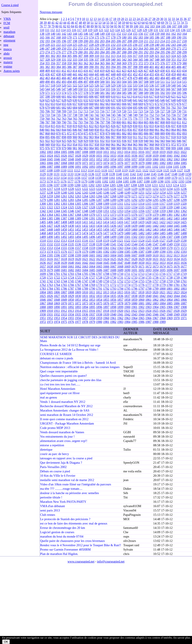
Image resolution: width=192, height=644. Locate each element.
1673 (156, 266)
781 (163, 119)
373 (146, 63)
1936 (85, 314)
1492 (64, 237)
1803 (184, 289)
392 (102, 67)
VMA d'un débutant (52, 506)
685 (80, 108)
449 (119, 74)
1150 (188, 174)
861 (157, 130)
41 (53, 23)
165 (42, 37)
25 (142, 19)
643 (146, 100)
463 (48, 78)
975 (42, 148)
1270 (127, 196)
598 (48, 96)
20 (122, 19)
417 (91, 71)
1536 (78, 244)
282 (91, 52)
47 (76, 23)
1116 (104, 170)
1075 (113, 163)
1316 (155, 204)
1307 (92, 204)
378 (174, 63)
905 (102, 137)
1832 (92, 296)
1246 (106, 193)
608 (102, 96)
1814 (113, 292)
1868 (50, 303)
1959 (99, 318)
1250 (134, 193)
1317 (163, 204)
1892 (71, 307)
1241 (71, 193)
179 (119, 37)
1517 (92, 241)
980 (69, 148)
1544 (134, 244)
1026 (64, 156)
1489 (43, 237)
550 (80, 89)
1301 (50, 204)
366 (108, 63)
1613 (176, 255)
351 (174, 60)
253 (80, 48)
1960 (106, 318)
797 (102, 122)
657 (75, 104)
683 (69, 108)
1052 (99, 159)
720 (124, 111)
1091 (78, 167)
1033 (113, 156)
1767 (78, 285)
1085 (184, 163)
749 (135, 115)
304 (64, 56)
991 (130, 148)
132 (161, 30)
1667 (113, 266)
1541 (113, 244)
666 (124, 104)
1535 (71, 244)
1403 (177, 218)
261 (124, 48)
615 (141, 96)
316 (130, 56)
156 (141, 34)
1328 (92, 207)
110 (42, 30)
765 (75, 119)
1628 (134, 259)
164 (185, 34)
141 (58, 34)
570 (42, 93)
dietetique (46, 450)
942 (157, 141)
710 (69, 111)
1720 (43, 277)
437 (53, 74)
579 (91, 93)
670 (146, 104)
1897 (106, 307)
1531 (43, 244)
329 (53, 60)
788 (53, 122)
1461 (141, 229)
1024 (50, 156)
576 (75, 93)
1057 (134, 159)
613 (130, 96)
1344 (57, 211)
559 (130, 89)
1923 (141, 311)
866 (185, 130)
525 (91, 85)
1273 (148, 196)
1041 (169, 156)
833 (152, 126)
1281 (57, 200)
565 (163, 89)
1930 (43, 314)
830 (135, 126)
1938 (99, 314)
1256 (177, 193)
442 (80, 74)
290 (135, 52)
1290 (120, 200)
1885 (169, 303)
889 (163, 133)
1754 (134, 281)
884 (135, 133)
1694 (156, 270)
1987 (148, 322)
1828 (64, 296)
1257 (184, 193)
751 (146, 115)
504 (124, 82)
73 (178, 23)
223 (64, 45)
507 (141, 82)
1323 (57, 207)
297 (174, 52)
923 (53, 141)
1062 (169, 159)
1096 (113, 167)
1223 (92, 189)
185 (152, 37)
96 (119, 26)
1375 (127, 215)
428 (152, 71)
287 (119, 52)
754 (163, 115)
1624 (106, 259)
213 (157, 41)
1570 (169, 248)
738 (75, 115)
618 (157, 96)
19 (119, 19)
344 (135, 60)
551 (86, 89)
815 (53, 126)
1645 (106, 263)
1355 (134, 211)
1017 (148, 152)
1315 (148, 204)
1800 (163, 289)
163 (179, 34)
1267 (106, 196)
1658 (50, 266)
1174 (50, 181)
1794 (120, 289)
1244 (92, 193)
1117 (111, 170)
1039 (156, 156)
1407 (57, 222)
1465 (169, 229)
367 (113, 63)
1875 (99, 303)
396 (124, 67)
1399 (148, 218)
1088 (57, 167)
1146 (160, 174)
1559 (92, 248)
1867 (43, 303)
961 (113, 144)
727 (162, 111)
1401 (163, 218)
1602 (99, 255)
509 (152, 82)
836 (168, 126)
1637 (50, 263)
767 (86, 119)
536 (152, 85)
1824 (184, 292)
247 (48, 48)
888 (157, 133)
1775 (134, 285)
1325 (71, 207)
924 (58, 141)
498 (91, 82)
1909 (43, 311)
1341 (184, 207)
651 (42, 104)
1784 (50, 289)
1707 (99, 274)
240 (157, 45)
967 (146, 144)
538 (163, 85)
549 (75, 89)
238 (146, 45)
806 (152, 122)
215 (168, 41)
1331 (113, 207)
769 (97, 119)
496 (80, 82)
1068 (64, 163)
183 (141, 37)
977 (53, 148)
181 (130, 37)
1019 (163, 152)
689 (102, 108)
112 (53, 30)
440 (69, 74)
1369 (85, 215)
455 (152, 74)
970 (163, 144)
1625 (113, 259)
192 (42, 41)
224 (69, 45)
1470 (57, 233)
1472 (71, 233)
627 (58, 100)
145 (80, 34)
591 (157, 93)
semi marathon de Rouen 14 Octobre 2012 (67, 415)
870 (58, 133)
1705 (85, 274)
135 (178, 30)
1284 (78, 200)
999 (174, 148)
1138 (105, 174)
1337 (156, 207)
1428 (57, 226)
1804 (43, 292)
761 (53, 119)
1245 (99, 193)
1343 (50, 211)
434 (184, 71)
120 (96, 30)
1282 (64, 200)
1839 (141, 296)
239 (152, 45)
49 (84, 23)
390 (91, 67)
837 (174, 126)
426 (141, 71)
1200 (78, 185)
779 (152, 119)
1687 (106, 270)
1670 (134, 266)
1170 (174, 178)
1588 (148, 252)
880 (113, 133)
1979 (92, 322)
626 (53, 100)
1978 (85, 322)
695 (135, 108)
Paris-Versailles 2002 (53, 467)
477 (124, 78)
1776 (141, 285)
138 (42, 34)
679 (48, 108)
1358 (156, 211)
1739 (177, 277)
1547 (156, 244)
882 (124, 133)
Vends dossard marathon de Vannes (62, 432)
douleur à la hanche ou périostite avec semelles (69, 493)
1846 (43, 300)
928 (80, 141)
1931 (50, 314)
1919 (113, 311)
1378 (148, 215)
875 (86, 133)
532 (130, 85)
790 (64, 122)
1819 (148, 292)
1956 (78, 318)
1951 (43, 318)
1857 (120, 300)
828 (124, 126)
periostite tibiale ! (51, 497)
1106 (183, 167)
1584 (120, 252)
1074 (106, 163)
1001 (187, 148)
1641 (78, 263)
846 (75, 130)
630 (75, 100)
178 (113, 37)
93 (108, 26)
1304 (71, 204)
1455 (99, 229)
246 (42, 48)
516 (42, 85)
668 (135, 104)
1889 (50, 307)
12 (91, 19)
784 (179, 119)
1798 (148, 289)
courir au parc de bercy (54, 454)
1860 (141, 300)
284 (102, 52)
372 (141, 63)
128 (139, 30)
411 (58, 71)
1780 (169, 285)
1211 (155, 185)
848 (86, 130)
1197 (57, 185)
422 (119, 71)
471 (91, 78)
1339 (169, 207)
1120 (132, 170)
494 (69, 82)
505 (130, 82)
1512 (57, 241)
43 (61, 23)
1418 (134, 222)
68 (159, 23)
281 (86, 52)
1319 (176, 204)
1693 (148, 270)
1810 (85, 292)
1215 (183, 185)
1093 (92, 167)
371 (135, 63)
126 (129, 30)
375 (157, 63)
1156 (77, 178)
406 (179, 67)
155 (135, 34)
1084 (177, 163)
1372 (106, 215)
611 (119, 96)
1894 (85, 307)
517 (48, 85)
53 (100, 23)
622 (179, 96)
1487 (177, 233)
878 (102, 133)
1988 (156, 322)
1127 (180, 170)
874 (80, 133)
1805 (50, 292)
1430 (71, 226)
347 (152, 60)
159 (157, 34)
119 (90, 30)
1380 (163, 215)
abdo (7, 53)
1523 (134, 241)
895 (48, 137)
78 (49, 26)
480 (141, 78)
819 (75, 126)
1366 (64, 215)
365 (102, 63)
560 (135, 89)
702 (174, 108)
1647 (120, 263)
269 (168, 48)
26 (146, 19)
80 (57, 26)
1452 (78, 229)
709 (64, 111)
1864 (169, 300)
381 (42, 67)
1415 (113, 222)
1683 (78, 270)
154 (130, 34)
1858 (127, 300)
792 (75, 122)
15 (103, 19)
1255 (169, 193)
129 (145, 30)
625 (48, 100)
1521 (120, 241)
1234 (169, 189)
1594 (43, 255)
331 (64, 60)
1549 (169, 244)
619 (162, 96)
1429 (64, 226)
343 (130, 60)
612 (124, 96)
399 (141, 67)
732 (42, 115)
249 (58, 48)
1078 (134, 163)
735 (58, 115)
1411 (85, 222)
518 (53, 85)
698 (152, 108)
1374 (120, 215)
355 (48, 63)
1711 (127, 274)
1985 (134, 322)
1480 (127, 233)
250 (64, 48)
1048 (71, 159)
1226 (113, 189)
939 (141, 141)
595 (179, 93)
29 (158, 19)
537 (157, 85)
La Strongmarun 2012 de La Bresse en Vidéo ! (69, 350)
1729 (106, 277)
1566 (141, 248)
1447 (43, 229)
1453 (85, 229)
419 (102, 71)
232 (113, 45)
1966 (148, 318)
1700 (50, 274)
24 (138, 19)
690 (108, 108)
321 (157, 56)
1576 (64, 252)
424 (130, 71)
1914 (78, 311)
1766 (71, 285)
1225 (106, 189)
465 (58, 78)
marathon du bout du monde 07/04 (62, 536)
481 (146, 78)
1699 (43, 274)
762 (58, 119)
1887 (184, 303)
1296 (163, 200)
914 (152, 137)
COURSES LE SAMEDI (56, 354)
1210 (148, 185)
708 (58, 111)
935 (119, 141)
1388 (71, 218)
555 (108, 89)
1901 (134, 307)
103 (152, 26)
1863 (163, 300)
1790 (92, 289)
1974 (57, 322)
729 (174, 111)
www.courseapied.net (81, 561)
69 (162, 23)
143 (69, 34)
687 (91, 108)
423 (124, 71)
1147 (167, 174)
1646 (113, 263)
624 (42, 100)
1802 (177, 289)
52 (96, 23)
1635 (184, 259)
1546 (148, 244)
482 (152, 78)
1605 (120, 255)
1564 (127, 248)
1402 (169, 218)
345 (141, 60)
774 (124, 119)
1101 (148, 167)
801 (124, 122)
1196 (50, 185)
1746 (78, 281)
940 (146, 141)
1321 (43, 207)
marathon (9, 32)
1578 (78, 252)
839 (185, 126)
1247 (113, 193)
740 (86, 115)
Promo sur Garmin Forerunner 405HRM (65, 549)
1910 (50, 311)
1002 (43, 152)
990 (124, 148)
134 (172, 30)
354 (42, 63)
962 (119, 144)
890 (168, 133)
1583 (113, 252)
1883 (156, 303)
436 (48, 74)
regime (8, 66)
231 (108, 45)
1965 (141, 318)
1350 (99, 211)
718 (113, 111)
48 (80, 23)
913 (146, 137)
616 (146, 96)
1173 (43, 181)
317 (135, 56)
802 (130, 122)
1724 (71, 277)
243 (174, 45)
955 (80, 144)
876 (91, 133)
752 (152, 115)
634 (97, 100)
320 (152, 56)
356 (53, 63)
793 (80, 122)
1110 (63, 170)
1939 (106, 314)
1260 (57, 196)
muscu (8, 49)
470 (86, 78)
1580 (92, 252)
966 (141, 144)
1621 (85, 259)
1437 (120, 226)
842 (53, 130)
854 (119, 130)
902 (86, 137)
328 (48, 60)
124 (117, 30)
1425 (184, 222)
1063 (177, 159)
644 (152, 100)
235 (130, 45)
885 (141, 133)
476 (119, 78)
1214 (176, 185)
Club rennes (48, 515)
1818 (141, 292)
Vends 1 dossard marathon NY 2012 (63, 402)
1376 (134, 215)
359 (69, 63)
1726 (85, 277)
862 (163, 130)
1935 (78, 314)
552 (91, 89)
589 (146, 93)
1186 (133, 181)
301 (48, 56)
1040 (163, 156)
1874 (92, 303)
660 (91, 104)
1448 (50, 229)
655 (64, 104)
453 (141, 74)
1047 (64, 159)
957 (91, 144)
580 (97, 93)
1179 (84, 181)
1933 (64, 314)
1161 (112, 178)
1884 (163, 303)
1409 (71, 222)
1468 (43, 233)
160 (163, 34)
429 (157, 71)
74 (182, 23)
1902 (141, 307)
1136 (91, 174)
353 (185, 60)
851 (102, 130)
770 (102, 119)
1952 (50, 318)
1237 (43, 193)
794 (86, 122)
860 (152, 130)
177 (108, 37)
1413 (99, 222)
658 (80, 104)
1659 (57, 266)
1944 (141, 314)
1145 (154, 174)
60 (127, 23)
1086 (43, 167)
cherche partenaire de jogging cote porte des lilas (71, 380)
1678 (43, 270)
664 (113, 104)
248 (53, 48)
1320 (184, 204)
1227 (120, 189)
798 (108, 122)
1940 (113, 314)
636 (108, 100)
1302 (57, 204)
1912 (64, 311)
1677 (184, 266)
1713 (141, 274)
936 (124, 141)
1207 (127, 185)
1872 (78, 303)
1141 (126, 174)
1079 (141, 163)
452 (135, 74)
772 (113, 119)
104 (158, 26)
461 (185, 74)
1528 (169, 241)
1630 (148, 259)
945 (174, 141)
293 (152, 52)
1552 (43, 248)
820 (80, 126)
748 (130, 115)
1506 (163, 237)
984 (91, 148)
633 (91, 100)
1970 (177, 318)
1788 (78, 289)
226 (80, 45)
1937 (92, 314)
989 (119, 148)
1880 (134, 303)
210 (141, 41)
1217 (50, 189)
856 (130, 130)
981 (75, 148)
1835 (113, 296)
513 (174, 82)
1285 (85, 200)
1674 (163, 266)
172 (80, 37)
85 (76, 26)
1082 (163, 163)
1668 (120, 266)
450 (124, 74)
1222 (85, 189)
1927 (169, 311)
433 (179, 71)
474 (108, 78)
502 (113, 82)
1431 (78, 226)
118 (85, 30)
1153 (57, 178)
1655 (177, 263)
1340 (177, 207)
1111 (70, 170)
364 (97, 63)
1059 (148, 159)
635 (102, 100)
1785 (57, 289)
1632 (163, 259)
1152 (50, 178)
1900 (127, 307)
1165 (140, 178)
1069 (71, 163)
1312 (127, 204)
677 (185, 104)
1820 (155, 292)
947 (185, 141)
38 (41, 23)
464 (53, 78)
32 (169, 19)
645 (157, 100)
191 (185, 37)
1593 (184, 252)
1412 (92, 222)
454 (146, 74)
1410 (78, 222)
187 (163, 37)
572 (53, 93)
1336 (148, 207)
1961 (113, 318)
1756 (148, 281)
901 (80, 137)
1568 (156, 248)
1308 (99, 204)
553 (97, 89)
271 (179, 48)
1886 (177, 303)
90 (96, 26)
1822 (169, 292)
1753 (127, 281)
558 (124, 89)
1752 (120, 281)
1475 (92, 233)
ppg (6, 45)
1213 (169, 185)
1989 (163, 322)
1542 (120, 244)
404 (168, 67)
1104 (169, 167)
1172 (188, 178)
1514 (71, 241)
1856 (113, 300)
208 (130, 41)
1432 (85, 226)
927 (75, 141)
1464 (163, 229)
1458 (120, 229)
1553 (50, 248)
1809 (78, 292)
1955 (71, 318)
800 (119, 122)
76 (41, 26)
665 (119, 104)
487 (179, 78)
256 (97, 48)
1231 (148, 189)
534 (141, 85)
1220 (71, 189)
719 (119, 111)
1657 (43, 266)
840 (42, 130)
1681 (64, 270)
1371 (99, 215)
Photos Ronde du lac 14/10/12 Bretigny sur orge (70, 345)
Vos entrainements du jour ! (57, 437)
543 (42, 89)
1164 (133, 178)
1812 (99, 292)
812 (184, 122)
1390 (85, 218)
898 (64, 137)
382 (48, 67)
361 (80, 63)
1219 (64, 189)
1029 (85, 156)
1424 (176, 222)
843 (58, 130)
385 (64, 67)
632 (86, 100)
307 (80, 56)
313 (113, 56)
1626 (120, 259)
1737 (163, 277)
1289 (113, 200)
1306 (85, 204)
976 (48, 148)
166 (48, 37)
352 (179, 60)
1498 (106, 237)
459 (174, 74)
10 (83, 19)
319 (146, 56)
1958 (92, 318)
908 (119, 137)
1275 (163, 196)
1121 (139, 170)
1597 (64, 255)
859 (146, 130)
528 (108, 85)
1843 (169, 296)
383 (53, 67)
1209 (141, 185)
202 (97, 41)
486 (174, 78)
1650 (141, 263)
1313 (134, 204)
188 (168, 37)
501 (108, 82)
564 (157, 89)
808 (163, 122)
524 (86, 85)
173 (86, 37)
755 (168, 115)
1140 (119, 174)
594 (174, 93)
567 (174, 89)
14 (99, 19)
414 (75, 71)
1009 (92, 152)
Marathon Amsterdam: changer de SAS (65, 410)
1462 (148, 229)
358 (64, 63)
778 (146, 119)
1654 (169, 263)
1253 (156, 193)
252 (75, 48)
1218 (57, 189)
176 (102, 37)
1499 (113, 237)
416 (86, 71)
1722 (57, 277)
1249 (127, 193)
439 (64, 74)
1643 (92, 263)
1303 (64, 204)
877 (97, 133)
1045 (50, 159)
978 (58, 148)
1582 (106, 252)
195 (58, 41)
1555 (64, 248)
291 (141, 52)
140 (53, 34)
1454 (92, 229)
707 (53, 111)
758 (185, 115)
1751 (113, 281)
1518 (99, 241)
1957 (85, 318)
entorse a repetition (52, 445)
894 (42, 137)
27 (150, 19)
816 (58, 126)
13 (95, 19)
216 (174, 41)
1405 (43, 222)
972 (174, 144)
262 (130, 48)
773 (119, 119)
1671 (141, 266)
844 (64, 130)
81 (61, 26)
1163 (126, 178)
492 (58, 82)
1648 (127, 263)
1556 (71, 248)
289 (130, 52)
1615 (43, 259)
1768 (85, 285)
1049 (78, 159)
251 (69, 48)
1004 (57, 152)
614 (135, 96)
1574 (50, 252)
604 (80, 96)
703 (179, 108)
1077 (127, 163)
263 (135, 48)
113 (58, 30)
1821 (163, 292)
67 (155, 23)
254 (86, 48)
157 (146, 34)
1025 (57, 156)
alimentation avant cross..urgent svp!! (64, 441)
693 (124, 108)
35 (181, 19)
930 (91, 141)
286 (113, 52)
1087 (50, 167)
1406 (50, 222)
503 (119, 82)
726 (157, 111)
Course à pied (10, 5)
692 (119, 108)
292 (146, 52)
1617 (57, 259)
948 (42, 144)
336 (91, 60)
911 (135, 137)
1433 (92, 226)
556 (113, 89)
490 (48, 82)
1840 (148, 296)
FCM (7, 23)
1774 (127, 285)
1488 (184, 233)
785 (185, 119)
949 (48, 144)
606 (91, 96)
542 (185, 85)
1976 (71, 322)
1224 (99, 189)
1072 (92, 163)
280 (80, 52)
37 (189, 19)
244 (179, 45)
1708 (106, 274)
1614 (184, 255)
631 (80, 100)
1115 (97, 170)
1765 (64, 285)
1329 (99, 207)
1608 (141, 255)
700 (163, 108)
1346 (71, 211)
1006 (71, 152)
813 (42, 126)
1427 (50, 226)
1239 (57, 193)
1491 (57, 237)
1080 (148, 163)
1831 (85, 296)
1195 (43, 185)
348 (157, 60)
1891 (64, 307)
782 (168, 119)
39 (45, 23)
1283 (71, 200)
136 (183, 30)
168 (58, 37)
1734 (141, 277)
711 (75, 111)
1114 (91, 170)
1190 (160, 181)
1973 (50, 322)
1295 (156, 200)
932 (102, 141)
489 (42, 82)
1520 (113, 241)
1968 (163, 318)
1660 (64, 266)
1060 (156, 159)
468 (75, 78)
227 (86, 45)
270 (174, 48)
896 (53, 137)
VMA (7, 19)
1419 (141, 222)
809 (168, 122)
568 (179, 89)
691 (113, 108)
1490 (50, 237)
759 (42, 119)
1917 (99, 311)
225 (75, 45)
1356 (141, 211)
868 (48, 133)
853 (113, 130)
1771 (106, 285)
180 (124, 37)
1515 (78, 241)
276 (58, 52)
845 (69, 130)
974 (185, 144)
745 (113, 115)
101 (142, 26)
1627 (127, 259)
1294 (148, 200)
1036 (134, 156)
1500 (120, 237)
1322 (50, 207)
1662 (78, 266)
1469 (50, 233)
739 (80, 115)
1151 (43, 178)
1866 (184, 300)
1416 (120, 222)
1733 (134, 277)
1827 (57, 296)
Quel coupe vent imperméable (59, 371)
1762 (43, 285)
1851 (78, 300)
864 (174, 130)
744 (108, 115)
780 (157, 119)
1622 (92, 259)
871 (64, 133)
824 (102, 126)
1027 (71, 156)
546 (58, 89)
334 (80, 60)
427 (146, 71)
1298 (177, 200)
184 (146, 37)
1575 (57, 252)
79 (53, 26)
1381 (169, 215)
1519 (106, 241)
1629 (141, 259)
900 (75, 137)
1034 (120, 156)
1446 (184, 226)
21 (126, 19)
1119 (125, 170)
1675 (169, 266)
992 (135, 148)
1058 (141, 159)
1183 (112, 181)
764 (69, 119)
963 (124, 144)
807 (157, 122)
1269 (120, 196)
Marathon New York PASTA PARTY (63, 502)
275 (53, 52)
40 (49, 23)
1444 (169, 226)
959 (102, 144)
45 (68, 23)
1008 (85, 152)
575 (69, 93)
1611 (162, 255)
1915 (85, 311)
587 (135, 93)
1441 (148, 226)
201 (91, 41)
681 (58, 108)
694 (130, 108)
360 (75, 63)
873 (75, 133)
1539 (99, 244)
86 (80, 26)
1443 (163, 226)
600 (58, 96)
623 (184, 96)
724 (146, 111)
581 (102, 93)
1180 (91, 181)
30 (162, 19)
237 (141, 45)
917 (168, 137)
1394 (113, 218)
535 (146, 85)
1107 (43, 170)
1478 (113, 233)
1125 (166, 170)
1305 (78, 204)
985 (97, 148)
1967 (156, 318)
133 (167, 30)
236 (135, 45)
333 (75, 60)
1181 (98, 181)
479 (135, 78)
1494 (78, 237)
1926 (163, 311)
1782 (184, 285)
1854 (99, 300)
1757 (156, 281)
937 (130, 141)
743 (102, 115)
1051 (92, 159)
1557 (78, 248)
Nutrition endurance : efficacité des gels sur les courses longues (80, 367)
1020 (169, 152)
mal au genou (48, 397)
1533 (57, 244)
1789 (85, 289)
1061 (163, 159)
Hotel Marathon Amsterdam (58, 389)
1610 (156, 255)
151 (113, 34)
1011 (106, 152)
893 (185, 133)
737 (69, 115)
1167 (154, 178)
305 (69, 56)
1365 (57, 215)
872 (69, 133)
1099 (134, 167)
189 (174, 37)
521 (69, 85)
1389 (78, 218)
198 (75, 41)
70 (166, 23)
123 (112, 30)
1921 (127, 311)
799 (113, 122)
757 (179, 115)
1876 (106, 303)
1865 (177, 300)
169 (64, 37)
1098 (127, 167)
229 (97, 45)
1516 (85, 241)
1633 (169, 259)
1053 (106, 159)
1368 (78, 215)
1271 (134, 196)
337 (97, 60)
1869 (57, 303)
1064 (184, 159)
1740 (184, 277)
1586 (134, 252)
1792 (106, 289)
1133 (70, 174)
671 (152, 104)
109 (185, 26)
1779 (163, 285)
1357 (148, 211)
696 (141, 108)
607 (97, 96)
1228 (127, 189)
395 (119, 67)
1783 (43, 289)
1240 (64, 193)
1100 (141, 167)
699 (157, 108)
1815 (120, 292)
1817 (134, 292)
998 (168, 148)
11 (87, 19)
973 (179, 144)
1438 (127, 226)
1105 (176, 167)
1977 (78, 322)
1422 (163, 222)
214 (162, 41)
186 (157, 37)
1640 (71, 263)
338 (102, 60)
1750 (106, 281)
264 (141, 48)
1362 (184, 211)
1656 (184, 263)
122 (107, 30)
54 (104, 23)
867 (42, 133)
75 (186, 23)
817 (64, 126)
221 (53, 45)
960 (108, 144)
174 (91, 37)
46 (72, 23)
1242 (78, 193)
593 (168, 93)
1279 (43, 200)
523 (80, 85)
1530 (184, 241)
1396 (127, 218)
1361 (177, 211)
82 (65, 26)
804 (141, 122)
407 (185, 67)
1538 (92, 244)
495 (75, 82)
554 (102, 89)
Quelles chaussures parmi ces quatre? (63, 376)
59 (123, 23)
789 (58, 122)
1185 (126, 181)
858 (141, 130)
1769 (92, 285)
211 (146, 41)
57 (115, 23)
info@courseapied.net (111, 561)
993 (141, 148)
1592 (177, 252)
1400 (156, 218)
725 (152, 111)
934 (113, 141)
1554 (57, 248)
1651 (148, 263)
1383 (184, 215)
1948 (169, 314)
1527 (163, 241)
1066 (50, 163)
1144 (147, 174)
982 (80, 148)
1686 (99, 270)
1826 (50, 296)
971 (168, 144)
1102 (155, 167)
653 (53, 104)
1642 (85, 263)
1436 (113, 226)
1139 (112, 174)
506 (135, 82)
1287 (99, 200)
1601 (92, 255)
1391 (92, 218)
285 (108, 52)
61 (131, 23)
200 (86, 41)
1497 (99, 237)
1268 (113, 196)
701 (168, 108)
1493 (71, 237)
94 (112, 26)
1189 (154, 181)
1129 (43, 174)
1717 (169, 274)
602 (69, 96)
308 (86, 56)
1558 (85, 248)
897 (58, 137)
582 (108, 93)
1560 (99, 248)
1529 (176, 241)
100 (136, 26)
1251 (141, 193)
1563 (120, 248)
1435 (106, 226)
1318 (169, 204)
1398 (141, 218)
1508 (177, 237)
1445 (177, 226)
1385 (50, 218)
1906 (169, 307)
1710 (120, 274)
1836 (120, 296)
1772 (113, 285)
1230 (141, 189)
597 (42, 96)
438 (58, 74)
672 (157, 104)
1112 (77, 170)
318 (141, 56)
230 (102, 45)
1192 (174, 181)
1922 (134, 311)
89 (92, 26)
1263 (78, 196)
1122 (145, 170)
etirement (9, 40)
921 (42, 141)
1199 (70, 185)
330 (58, 60)
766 (80, 119)
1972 (43, 322)
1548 (163, 244)
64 (143, 23)
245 (185, 45)
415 (80, 71)
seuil (6, 27)
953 (69, 144)
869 (53, 133)
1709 (113, 274)
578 (86, 93)
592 (163, 93)
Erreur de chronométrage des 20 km (63, 528)
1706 (92, 274)
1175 (57, 181)
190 (179, 37)
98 (127, 26)
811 (179, 122)
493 (64, 82)
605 (86, 96)
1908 (184, 307)
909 (124, 137)
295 (163, 52)
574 (64, 93)
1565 (134, 248)
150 (108, 34)
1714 (148, 274)
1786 (64, 289)
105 (163, 26)
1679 (50, 270)
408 (42, 71)
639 (124, 100)
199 (80, 41)
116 (74, 30)
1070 (78, 163)
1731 (120, 277)
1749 (99, 281)
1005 (64, 152)
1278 (184, 196)
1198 (63, 185)
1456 (106, 229)
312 (108, 56)
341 (119, 60)
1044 (43, 159)
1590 (163, 252)
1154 (63, 178)
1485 (163, 233)
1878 (120, 303)
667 (130, 104)
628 (64, 100)
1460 (134, 229)
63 (139, 23)
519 (58, 85)
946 (179, 141)
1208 (134, 185)
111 (47, 30)
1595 (50, 255)
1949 (177, 314)
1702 (64, 274)
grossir (8, 58)
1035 (127, 156)
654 (58, 104)
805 (146, 122)
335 (86, 60)
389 (86, 67)
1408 (64, 222)
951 (58, 144)
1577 (71, 252)
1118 (118, 170)
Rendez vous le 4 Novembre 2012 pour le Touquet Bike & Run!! (80, 545)
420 (108, 71)
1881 (141, 303)
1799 (156, 289)
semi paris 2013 (50, 510)
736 (64, 115)
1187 (140, 181)
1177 (70, 181)
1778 (156, 285)
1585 (127, 252)
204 (108, 41)
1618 (64, 259)
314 (119, 56)
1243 (85, 193)
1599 (78, 255)
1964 (134, 318)
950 (53, 144)
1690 (127, 270)
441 (75, 74)
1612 (169, 255)
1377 (141, 215)
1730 (113, 277)
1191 (167, 181)
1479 (120, 233)
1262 (71, 196)
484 (163, 78)
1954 (64, 318)
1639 (64, 263)
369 (124, 63)
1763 (50, 285)
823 (97, 126)
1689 (120, 270)
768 (91, 119)
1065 (43, 163)
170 (69, 37)
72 (174, 23)
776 (135, 119)
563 (152, 89)
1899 (120, 307)
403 (163, 67)
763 (64, 119)
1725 (78, 277)
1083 (169, 163)
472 (97, 78)
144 (75, 34)
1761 (184, 281)
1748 (92, 281)
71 (170, 23)
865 (179, 130)
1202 (92, 185)
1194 (188, 181)
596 (185, 93)
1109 (57, 170)
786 (42, 122)
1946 (156, 314)
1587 (141, 252)
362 (86, 63)
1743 (57, 281)
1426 (43, 226)
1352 (113, 211)
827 (119, 126)
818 (69, 126)
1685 (92, 270)
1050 (85, 159)
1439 (134, 226)
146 (86, 34)
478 (130, 78)
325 (179, 56)
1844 (177, 296)
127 (134, 30)
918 (174, 137)
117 (79, 30)
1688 (113, 270)
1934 (71, 314)
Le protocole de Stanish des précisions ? (65, 519)
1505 (156, 237)
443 (86, 74)
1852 (85, 300)
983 (86, 148)
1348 (85, 211)
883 (130, 133)
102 (147, 26)
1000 (180, 148)
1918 (106, 311)
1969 (169, 318)
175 (97, 37)
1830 (78, 296)
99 (131, 26)
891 (174, 133)
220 (48, 45)
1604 (113, 255)
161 (168, 34)
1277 (177, 196)
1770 (99, 285)
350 (168, 60)
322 (162, 56)
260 (119, 48)
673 (163, 104)
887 (152, 133)
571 (48, 93)
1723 (64, 277)
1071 (85, 163)
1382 (177, 215)
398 (135, 67)
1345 (64, 211)
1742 (50, 281)
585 (124, 93)
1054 (113, 159)
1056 (127, 159)
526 (97, 85)
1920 (120, 311)
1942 (127, 314)
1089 (64, 167)
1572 (184, 248)
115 (69, 30)
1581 (99, 252)
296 (168, 52)
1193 (181, 181)
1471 (64, 233)
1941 (120, 314)
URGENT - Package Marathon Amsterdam (67, 423)
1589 (156, 252)
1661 (71, 266)
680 (53, 108)
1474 (85, 233)
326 (184, 56)
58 (119, 23)
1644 (99, 263)
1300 (43, 204)
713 (86, 111)
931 (97, 141)
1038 (148, 156)
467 (69, 78)
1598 (71, 255)
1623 (99, 259)
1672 (148, 266)
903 (91, 137)
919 (179, 137)
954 (75, 144)
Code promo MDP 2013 (55, 428)
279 (75, 52)
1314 (141, 204)
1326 (78, 207)
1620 (78, 259)
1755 (141, 281)
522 (75, 85)
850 (97, 130)
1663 (85, 266)
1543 (127, 244)
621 (174, 96)
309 (91, 56)
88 (88, 26)
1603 (106, 255)
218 (184, 41)
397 (130, 67)
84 (72, 26)
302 (53, 56)
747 (124, 115)
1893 (78, 307)
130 (150, 30)
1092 (85, 167)
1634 (177, 259)
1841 (156, 296)
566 (168, 89)
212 (152, 41)
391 (97, 67)
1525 (148, 241)
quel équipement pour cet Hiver (60, 393)
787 (48, 122)
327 (42, 60)
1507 (169, 237)
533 (135, 85)
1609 (148, 255)
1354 (127, 211)
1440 (141, 226)
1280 (50, 200)
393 (108, 67)
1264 (85, 196)
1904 (156, 307)
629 (69, 100)
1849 (64, 300)
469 (80, 78)
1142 (133, 174)
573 (58, 93)
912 (141, 137)
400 (146, 67)
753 (157, 115)
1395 (120, 218)
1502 (134, 237)
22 (130, 19)
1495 (85, 237)
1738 (169, 277)
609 (108, 96)
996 (157, 148)
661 (97, 104)
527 (102, 85)
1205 (113, 185)
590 (152, 93)
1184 (119, 181)
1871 (71, 303)
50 (88, 23)
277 (64, 52)
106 (169, 26)
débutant (9, 36)
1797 (141, 289)
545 (53, 89)
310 (97, 56)
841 (48, 130)
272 (185, 48)
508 (146, 82)
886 (146, 133)
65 (147, 23)
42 (57, 23)
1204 (106, 185)
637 (113, 100)
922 (48, 141)
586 (130, 93)
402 (157, 67)
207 (124, 41)
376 (163, 63)
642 (141, 100)
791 (69, 122)
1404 (184, 218)
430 (162, 71)
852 (108, 130)
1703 (71, 274)
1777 (148, 285)
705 (42, 111)
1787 (71, 289)
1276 (169, 196)
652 (48, 104)
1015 (134, 152)
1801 (169, 289)
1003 (50, 152)
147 (91, 34)
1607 (134, 255)
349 (163, 60)
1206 (120, 185)
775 (130, 119)
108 (180, 26)
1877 (113, 303)
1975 (64, 322)
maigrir (8, 62)
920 (184, 137)
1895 (92, 307)
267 (157, 48)
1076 (120, 163)
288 (124, 52)
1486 (169, 233)
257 (102, 48)
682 (64, 108)
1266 (99, 196)
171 (75, 37)
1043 (184, 156)
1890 (57, 307)
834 (157, 126)
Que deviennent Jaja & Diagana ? (61, 463)
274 (48, 52)
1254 (163, 193)
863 (168, 130)
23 (134, 19)
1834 (106, 296)
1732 (127, 277)
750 (141, 115)
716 (102, 111)
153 (124, 34)
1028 (78, 156)
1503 (141, 237)
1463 (156, 229)
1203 (99, 185)
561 (141, 89)
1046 (57, 159)
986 (102, 148)
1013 (120, 152)
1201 (84, 185)
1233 (163, 189)
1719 (184, 274)
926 (69, 141)
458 (168, 74)
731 (184, 111)
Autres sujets (12, 71)
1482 (141, 233)
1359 (163, 211)
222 (58, 45)
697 (146, 108)
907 (113, 137)
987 (108, 148)
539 (168, 85)
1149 (181, 174)
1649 (134, 263)
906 (108, 137)
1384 (43, 218)
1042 (177, 156)
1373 (113, 215)
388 (80, 67)
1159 (98, 178)
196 (64, 41)
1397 (134, 218)
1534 (64, 244)
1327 (85, 207)
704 (185, 108)
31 (165, 19)
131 (156, 30)
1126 (173, 170)
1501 (127, 237)
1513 (64, 241)
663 (108, 104)
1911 (57, 311)
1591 (169, 252)
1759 (169, 281)
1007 (78, 152)
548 (69, 89)
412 (64, 71)
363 (91, 63)
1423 (169, 222)
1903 (148, 307)
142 (64, 34)
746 (119, 115)
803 (135, 122)
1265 (92, 196)
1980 (99, 322)
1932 (57, 314)
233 (119, 45)
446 (102, 74)
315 (124, 56)
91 (100, 26)
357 (58, 63)
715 (97, 111)
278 (69, 52)
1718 (176, 274)
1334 (134, 207)
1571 (177, 248)
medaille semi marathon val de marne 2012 (67, 480)
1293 (141, 200)
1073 (99, 163)
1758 (163, 281)
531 (124, 85)
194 (53, 41)
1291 (127, 200)
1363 (43, 215)
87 (84, 26)
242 (168, 45)
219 (42, 45)
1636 (43, 263)
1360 (169, 211)
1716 (163, 274)
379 (179, 63)
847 (80, 130)
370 (130, 63)
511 (163, 82)
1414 (106, 222)
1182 (105, 181)
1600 (85, 255)
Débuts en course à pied (55, 471)
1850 (71, 300)
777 (141, 119)
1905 (163, 307)
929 (86, 141)
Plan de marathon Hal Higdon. (59, 554)
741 (91, 115)
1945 (148, 314)
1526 (155, 241)
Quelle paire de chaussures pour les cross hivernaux (72, 541)
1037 (141, 156)
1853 (92, 300)
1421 (155, 222)
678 (42, 108)
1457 (113, 229)
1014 (127, 152)
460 (179, 74)
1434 (99, 226)
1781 (177, 285)
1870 (64, 303)
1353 (120, 211)
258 (108, 48)
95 (115, 26)
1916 (92, 311)
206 (119, 41)
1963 (127, 318)
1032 (106, 156)
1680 (57, 270)
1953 (57, 318)
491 (53, 82)
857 (135, 130)
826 (113, 126)
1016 (141, 152)
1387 (64, 218)
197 (69, 41)
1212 (162, 185)
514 (179, 82)
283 (97, 52)
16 (107, 19)
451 (130, 74)
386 (69, 67)
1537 (85, 244)
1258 (43, 196)
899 (69, 137)
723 (141, 111)
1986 (141, 322)
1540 (106, 244)
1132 (63, 174)
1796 (134, 289)
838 (179, 126)
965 (135, 144)
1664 (92, 266)
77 (45, 26)
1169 (167, 178)
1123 (152, 170)
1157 (84, 178)
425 (135, 71)
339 (108, 60)
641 (135, 100)
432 (174, 71)
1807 (64, 292)
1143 (140, 174)
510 (157, 82)
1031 (99, 156)
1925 (155, 311)
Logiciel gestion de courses (57, 532)
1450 (64, 229)
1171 (181, 178)
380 (185, 63)
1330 (106, 207)
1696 (169, 270)
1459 (127, 229)
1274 (156, 196)
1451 (71, 229)
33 (173, 19)
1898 (113, 307)
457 (163, 74)
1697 (177, 270)
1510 (43, 241)
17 (111, 19)
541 (179, 85)
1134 (77, 174)
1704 (78, 274)
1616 (50, 259)
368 (119, 63)
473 (102, 78)
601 (64, 96)
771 (108, 119)
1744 (64, 281)
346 (146, 60)
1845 (184, 296)
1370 (92, 215)
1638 (57, 263)
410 (53, 71)
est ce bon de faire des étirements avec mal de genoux (74, 523)
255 (91, 48)
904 (97, 137)
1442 (156, 226)
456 (157, 74)
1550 (177, 244)
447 (108, 74)
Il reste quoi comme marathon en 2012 (64, 419)
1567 (148, 248)
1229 (134, 189)
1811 (92, 292)
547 (64, 89)
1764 (57, 285)
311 (102, 56)
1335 (141, 207)
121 (101, 30)
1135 (84, 174)
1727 (92, 277)
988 (113, 148)
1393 (106, 218)
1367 (71, 215)
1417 (127, 222)
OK (6, 642)
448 (113, 74)
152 (119, 34)
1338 (163, 207)
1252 (148, 193)
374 (152, 63)
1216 (43, 189)
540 (174, 85)
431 (168, 71)
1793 (113, 289)
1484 (156, 233)
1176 (63, 181)
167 (53, 37)
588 (141, 93)
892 (179, 133)
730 (179, 111)
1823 (176, 292)
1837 (127, 296)
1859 (134, 300)
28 (154, 19)
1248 (120, 193)
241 (163, 45)
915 (157, 137)
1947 (163, 314)
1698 (184, 270)
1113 (84, 170)
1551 (184, 244)
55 (108, 23)
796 (97, 122)
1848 (57, 300)
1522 (127, 241)
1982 (113, 322)
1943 (134, 314)
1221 (78, 189)
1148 (174, 174)
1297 (169, 200)
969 (157, 144)
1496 (92, 237)
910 (130, 137)
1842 (163, 296)
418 (97, 71)
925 (64, 141)
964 (130, 144)
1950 (184, 314)
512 (168, 82)
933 (108, 141)
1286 (92, 200)
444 (91, 74)
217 (179, 41)
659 (86, 104)
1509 (184, 237)
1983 (120, 322)
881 (119, 133)
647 (168, 100)
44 (65, 23)
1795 (127, 289)
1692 (141, 270)
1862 (156, 300)
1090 (71, 167)
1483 (148, 233)
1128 (187, 170)
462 (42, 78)
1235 (177, 189)
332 (69, 60)
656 (69, 104)
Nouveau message (51, 12)
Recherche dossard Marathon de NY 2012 (66, 406)
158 (152, 34)
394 (113, 67)
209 (135, 41)
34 (177, 19)
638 (119, 100)
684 (75, 108)
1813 (106, 292)
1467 (184, 229)
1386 (57, 218)
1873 (85, 303)
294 (157, 52)
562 (146, 89)
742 (97, 115)
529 (113, 85)
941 (152, 141)
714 (91, 111)
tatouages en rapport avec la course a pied (66, 458)
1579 (85, 252)
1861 (148, 300)
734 (53, 115)
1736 (156, 277)
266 (152, 48)
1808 (71, 292)
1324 (64, 207)
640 (130, 100)
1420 (148, 222)
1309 (106, 204)
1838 (134, 296)
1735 (148, 277)
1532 (50, 244)
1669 (127, 266)
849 (91, 130)
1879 (127, 303)
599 (53, 96)
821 (86, 126)
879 (108, 133)
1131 (57, 174)
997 (163, 148)
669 (141, 104)
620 (168, 96)
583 (113, 93)
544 (48, 89)
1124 (159, 170)
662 (102, 104)
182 (135, 37)
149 (102, 34)
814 (48, 126)
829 (130, 126)
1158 (91, 178)
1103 (162, 167)
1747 (85, 281)
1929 (184, 311)
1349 (92, 211)
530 (119, 85)
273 (42, 52)
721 (130, 111)
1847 (50, 300)
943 (163, 141)
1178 (77, 181)
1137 (98, 174)
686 (86, 108)
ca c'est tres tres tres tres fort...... (60, 384)
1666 (106, 266)
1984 (127, 322)
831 (141, 126)
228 (91, 45)
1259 (50, 196)
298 (179, 52)
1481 (134, 233)
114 (63, 30)
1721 (50, 277)
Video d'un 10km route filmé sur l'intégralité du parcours (75, 484)
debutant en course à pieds (57, 358)
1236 (184, 189)
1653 (163, 263)
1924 (148, 311)
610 (113, 96)
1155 (70, 178)
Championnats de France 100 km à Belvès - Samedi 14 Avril (78, 363)
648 (174, 100)
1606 (127, 255)
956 (86, 144)
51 (92, 23)
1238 (50, 193)
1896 (99, 307)
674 (168, 104)
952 (64, 144)
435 (42, 74)
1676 (177, 266)
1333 (127, 207)
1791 (99, 289)
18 (115, 19)
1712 (134, 274)
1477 (106, 233)
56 (112, 23)
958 (97, 144)
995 (152, 148)
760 (48, 119)
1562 (113, 248)
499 (97, 82)
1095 (106, 167)
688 (97, 108)
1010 (99, 152)
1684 (85, 270)
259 (113, 48)
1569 (163, 248)
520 (64, 85)
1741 (43, 281)
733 (48, 115)
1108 (50, 170)
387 (75, 67)
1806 (57, 292)
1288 (106, 200)
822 (91, 126)
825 (108, 126)
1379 (156, 215)
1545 (141, 244)
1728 (99, 277)
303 (58, 56)
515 (184, 82)
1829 (71, 296)
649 (179, 100)
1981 (106, 322)
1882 (148, 303)
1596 (57, 255)
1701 (57, 274)
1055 (120, 159)
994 (146, 148)
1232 (156, 189)
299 (185, 52)
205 (113, 41)
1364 (50, 215)
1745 (71, 281)
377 (168, 63)
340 (113, 60)
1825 (43, 296)
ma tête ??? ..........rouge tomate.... (61, 489)
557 (119, 89)
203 (102, 41)
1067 (57, 163)
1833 (99, 296)
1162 (119, 178)
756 (174, 115)
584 (119, 93)
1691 (134, 270)
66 (151, 23)
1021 (176, 152)
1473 (78, 233)
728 (168, 111)
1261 (64, 196)
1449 (57, 229)
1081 (156, 163)
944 (168, 141)
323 (168, 56)
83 (68, 26)
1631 (156, 259)
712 (80, 111)
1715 (155, 274)
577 (80, 93)
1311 (120, 204)
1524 (141, 241)
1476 (99, 233)
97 (123, 26)
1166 (147, 178)
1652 (156, 263)
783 (174, 119)
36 (185, 19)
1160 (105, 178)
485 (168, 78)
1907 (177, 307)
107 (174, 26)
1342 (43, 211)
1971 (184, 318)
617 (152, 96)
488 (185, 78)
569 (185, 89)
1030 (92, 156)
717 (108, 111)
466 (64, 78)
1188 (147, 181)
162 (174, 34)
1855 (106, 300)
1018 (155, 152)
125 (123, 30)
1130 (50, 174)
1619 (71, 259)
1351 (106, 211)
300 (42, 56)
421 (113, 71)
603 (75, 96)
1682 (71, 270)
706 (48, 111)
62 (135, 23)
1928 (176, 311)
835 (163, 126)
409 (48, 71)
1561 (106, 248)
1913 (71, 311)
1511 (50, 241)
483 (157, 78)
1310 (113, 204)
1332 (120, 207)
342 (124, 60)
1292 (134, 200)
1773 (120, 285)
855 (124, 130)
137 (189, 30)
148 (97, 34)
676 (179, 104)
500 (102, 82)
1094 (99, 167)
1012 (113, 152)
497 (86, 82)
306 (75, 56)
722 (135, 111)
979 (64, 148)
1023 (43, 156)
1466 (177, 229)
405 (174, 67)
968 (152, 144)
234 (124, 45)
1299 (184, 200)
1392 (99, 218)
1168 (160, 178)
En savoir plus (182, 638)
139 (48, 34)
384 (58, 67)
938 (135, 141)
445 (97, 74)
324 (174, 56)
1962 (120, 318)
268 (163, 48)
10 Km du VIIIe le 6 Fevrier (58, 476)
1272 (141, 196)
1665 (99, 266)
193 (48, 41)
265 (146, 48)
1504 (148, 237)
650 (185, 100)
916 (162, 137)
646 (163, 100)
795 (91, 122)
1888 (43, 307)
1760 (177, 281)
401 (152, 67)
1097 (120, 167)
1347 (78, 211)
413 (69, 71)
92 (104, 26)
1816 (127, 292)
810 (174, 122)
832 (146, 126)
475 (113, 78)
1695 (163, 270)
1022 (184, 152)
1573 (43, 252)
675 (174, 104)
